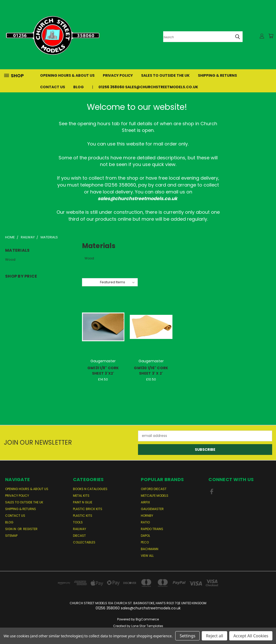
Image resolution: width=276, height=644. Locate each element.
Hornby (147, 516)
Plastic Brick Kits (88, 509)
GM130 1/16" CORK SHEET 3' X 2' (151, 371)
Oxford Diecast (154, 489)
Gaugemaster (152, 509)
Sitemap (11, 536)
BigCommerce (147, 619)
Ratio (145, 522)
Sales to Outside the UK (165, 75)
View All (147, 556)
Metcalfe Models (155, 496)
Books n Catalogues (90, 489)
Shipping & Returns (217, 75)
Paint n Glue (83, 502)
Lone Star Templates (147, 626)
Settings (187, 636)
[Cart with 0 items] (271, 36)
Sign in (11, 529)
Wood (10, 260)
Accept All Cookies (251, 636)
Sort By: (91, 282)
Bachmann (150, 549)
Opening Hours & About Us (67, 75)
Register (30, 529)
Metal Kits (81, 496)
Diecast (79, 536)
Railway (80, 529)
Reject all (214, 636)
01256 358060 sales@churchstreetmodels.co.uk (148, 87)
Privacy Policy (118, 75)
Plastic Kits (83, 516)
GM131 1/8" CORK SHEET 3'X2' (103, 371)
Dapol (145, 536)
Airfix (145, 502)
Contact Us (53, 87)
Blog (79, 87)
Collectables (84, 542)
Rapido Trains (152, 529)
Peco (145, 542)
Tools (78, 522)
